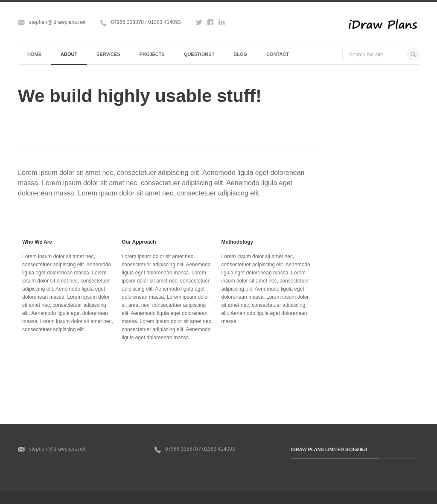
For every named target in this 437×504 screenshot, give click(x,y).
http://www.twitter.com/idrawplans (199, 24)
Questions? (199, 54)
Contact (278, 54)
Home (34, 54)
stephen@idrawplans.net (57, 22)
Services (108, 54)
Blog (240, 54)
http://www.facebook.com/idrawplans (210, 24)
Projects (152, 54)
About (69, 54)
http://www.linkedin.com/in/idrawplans (221, 24)
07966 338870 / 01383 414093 (146, 22)
